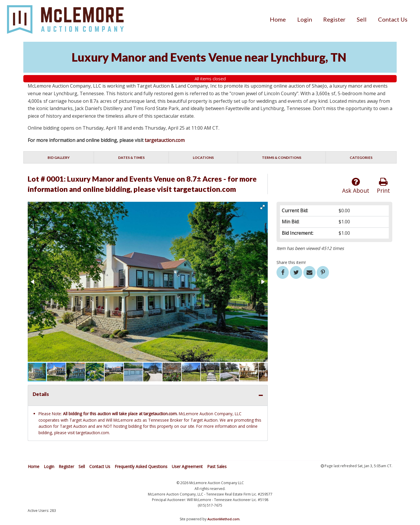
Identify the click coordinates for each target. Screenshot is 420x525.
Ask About (356, 186)
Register (334, 19)
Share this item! (291, 262)
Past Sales (217, 466)
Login (305, 19)
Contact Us (393, 19)
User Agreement (187, 466)
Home (278, 19)
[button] (262, 207)
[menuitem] (278, 19)
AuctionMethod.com (223, 519)
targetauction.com (165, 140)
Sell (362, 19)
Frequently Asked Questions (141, 466)
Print (383, 186)
